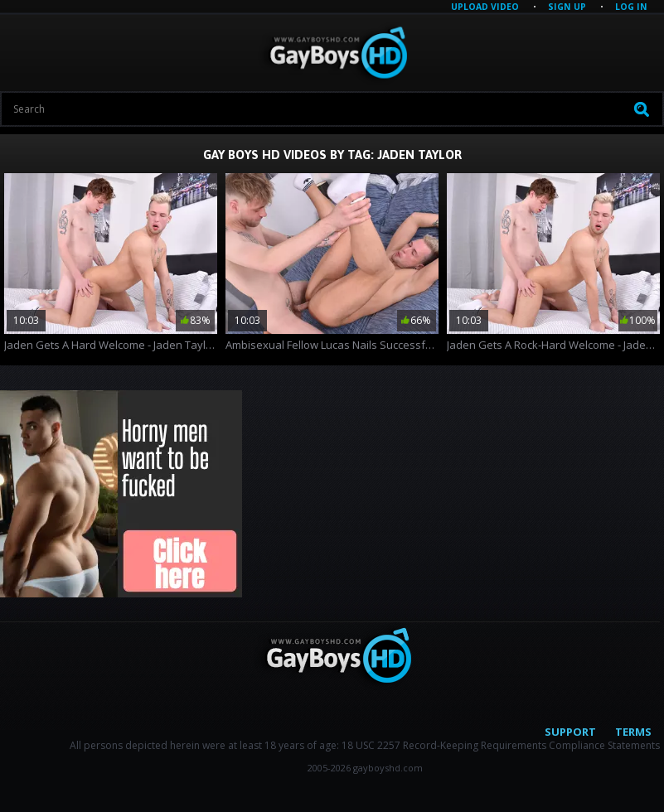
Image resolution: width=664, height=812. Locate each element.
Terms (633, 732)
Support (570, 732)
